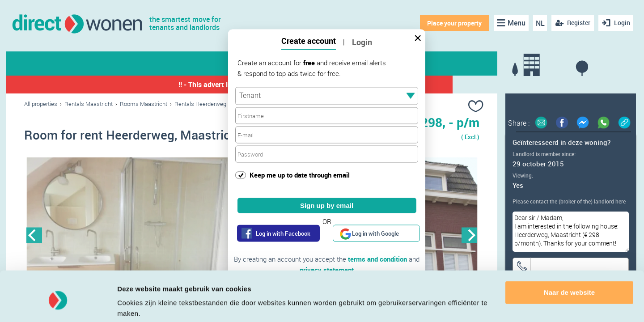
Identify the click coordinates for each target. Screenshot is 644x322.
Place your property (454, 23)
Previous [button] (34, 235)
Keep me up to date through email (300, 174)
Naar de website (569, 259)
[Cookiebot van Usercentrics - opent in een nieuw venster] (58, 305)
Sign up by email (327, 205)
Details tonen (138, 304)
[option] (138, 236)
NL (539, 23)
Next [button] (469, 235)
